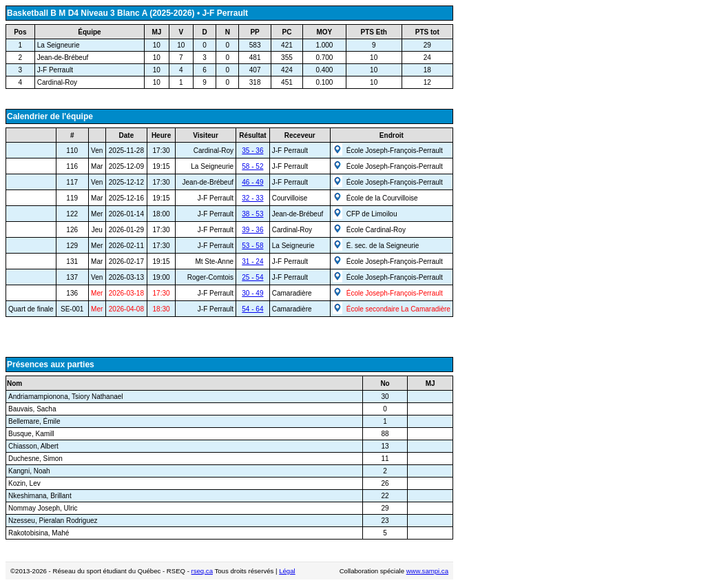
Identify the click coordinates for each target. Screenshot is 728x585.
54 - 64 (252, 309)
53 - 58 (252, 246)
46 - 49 (252, 182)
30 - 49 (252, 293)
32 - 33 (252, 198)
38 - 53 (252, 214)
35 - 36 (252, 151)
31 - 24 (252, 261)
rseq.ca (202, 571)
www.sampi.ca (427, 571)
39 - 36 (252, 230)
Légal (287, 571)
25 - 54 (252, 277)
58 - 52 (252, 166)
